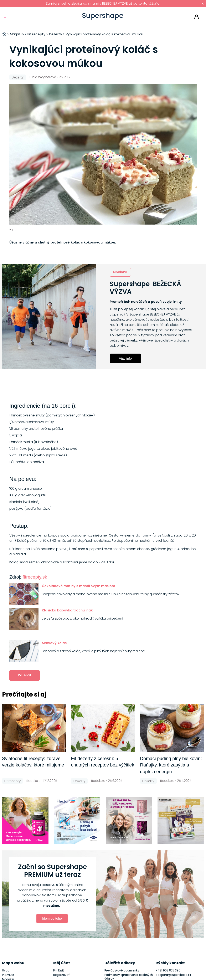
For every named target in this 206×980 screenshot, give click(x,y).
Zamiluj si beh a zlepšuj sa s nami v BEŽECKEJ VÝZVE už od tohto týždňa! (103, 3)
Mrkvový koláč (54, 643)
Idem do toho (52, 918)
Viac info (125, 358)
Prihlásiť (197, 17)
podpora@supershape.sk (173, 975)
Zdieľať (25, 675)
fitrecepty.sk (35, 577)
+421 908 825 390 (168, 971)
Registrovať (61, 975)
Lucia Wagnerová (43, 77)
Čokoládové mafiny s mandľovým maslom (78, 586)
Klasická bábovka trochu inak (67, 610)
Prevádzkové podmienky (122, 971)
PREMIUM (8, 975)
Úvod (6, 971)
